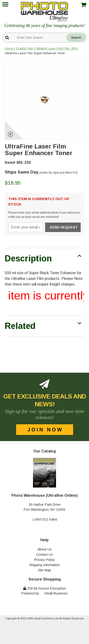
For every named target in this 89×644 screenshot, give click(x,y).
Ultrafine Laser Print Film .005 (56, 48)
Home (9, 48)
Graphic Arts (24, 48)
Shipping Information (44, 565)
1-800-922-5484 (44, 519)
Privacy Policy (44, 560)
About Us (44, 549)
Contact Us (44, 555)
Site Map (44, 570)
